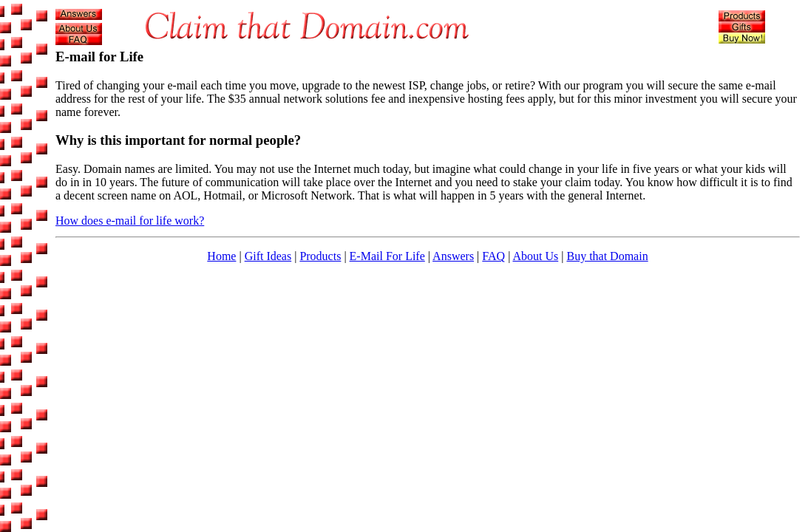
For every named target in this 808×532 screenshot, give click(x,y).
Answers (453, 256)
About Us (535, 256)
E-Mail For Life (387, 256)
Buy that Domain (607, 256)
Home (221, 256)
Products (320, 256)
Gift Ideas (268, 256)
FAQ (493, 256)
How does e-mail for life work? (130, 221)
